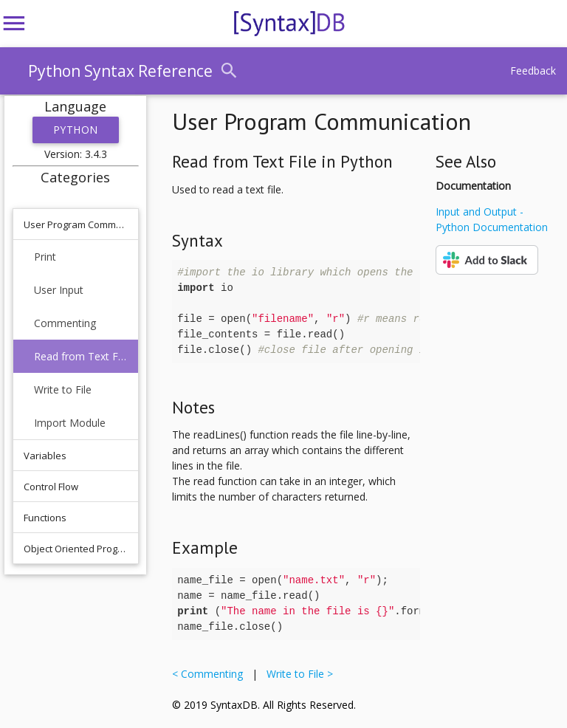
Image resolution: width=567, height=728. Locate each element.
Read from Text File (81, 356)
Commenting (65, 323)
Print (45, 257)
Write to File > (297, 674)
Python (76, 130)
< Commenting (210, 674)
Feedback (533, 71)
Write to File (63, 389)
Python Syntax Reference (120, 71)
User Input (59, 290)
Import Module (70, 423)
